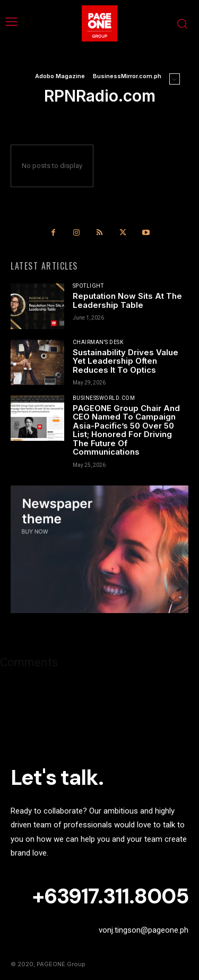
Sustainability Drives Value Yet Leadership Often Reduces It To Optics (126, 361)
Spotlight (88, 286)
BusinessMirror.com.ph (127, 76)
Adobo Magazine (60, 76)
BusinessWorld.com (104, 398)
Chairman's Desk (98, 342)
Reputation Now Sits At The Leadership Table (127, 300)
